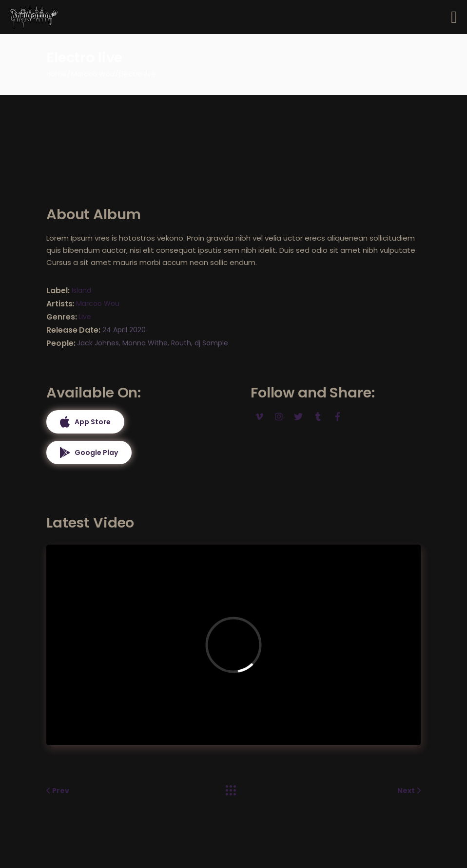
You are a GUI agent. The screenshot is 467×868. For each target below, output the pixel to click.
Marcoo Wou (98, 303)
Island (81, 290)
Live (85, 317)
